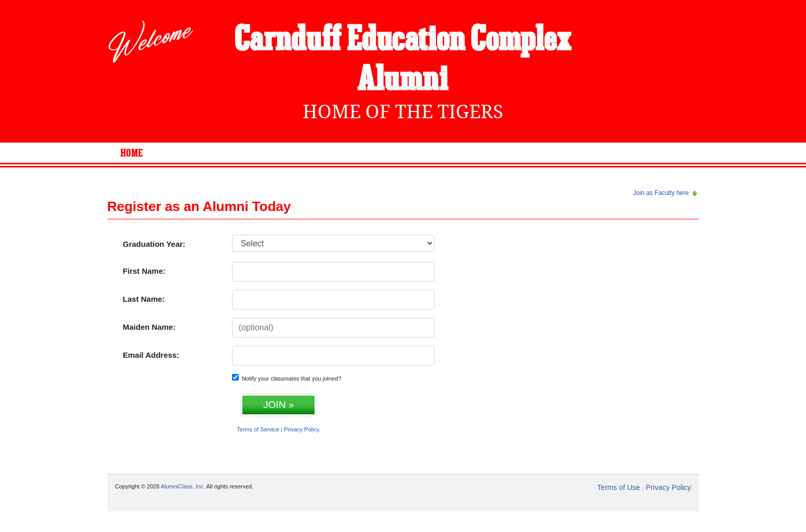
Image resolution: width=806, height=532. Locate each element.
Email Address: (151, 355)
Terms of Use (619, 487)
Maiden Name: (149, 327)
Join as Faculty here (666, 193)
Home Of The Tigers (403, 112)
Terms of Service (258, 429)
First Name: (145, 271)
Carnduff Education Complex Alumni (403, 60)
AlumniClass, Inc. (183, 486)
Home (132, 153)
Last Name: (144, 299)
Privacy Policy (302, 429)
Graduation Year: (154, 244)
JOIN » (278, 405)
